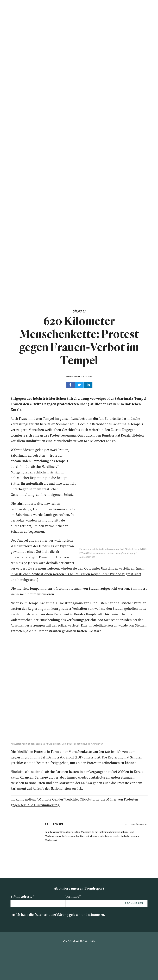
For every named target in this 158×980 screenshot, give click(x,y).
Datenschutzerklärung (51, 915)
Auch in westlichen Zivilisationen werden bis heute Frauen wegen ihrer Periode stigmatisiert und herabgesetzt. (78, 574)
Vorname (73, 897)
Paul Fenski (54, 825)
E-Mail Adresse (22, 897)
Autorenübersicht (136, 825)
